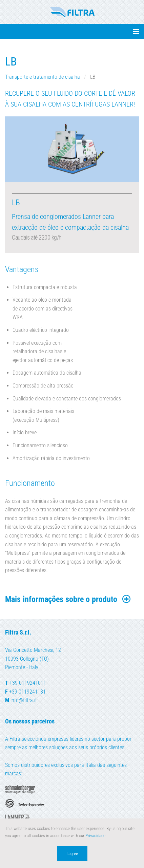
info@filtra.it (24, 700)
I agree (72, 854)
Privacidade (95, 836)
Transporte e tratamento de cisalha (43, 77)
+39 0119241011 (28, 683)
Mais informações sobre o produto (68, 599)
